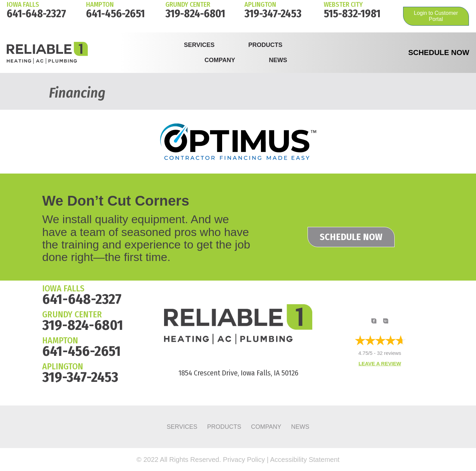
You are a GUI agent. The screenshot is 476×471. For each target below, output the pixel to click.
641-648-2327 (36, 14)
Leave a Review (380, 364)
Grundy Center (188, 4)
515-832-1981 (352, 14)
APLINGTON (63, 367)
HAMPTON (100, 4)
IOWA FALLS (23, 4)
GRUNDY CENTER (72, 315)
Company (220, 60)
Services (199, 45)
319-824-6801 (195, 14)
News (278, 60)
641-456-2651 (115, 14)
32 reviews (389, 353)
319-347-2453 (273, 14)
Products (265, 45)
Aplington (260, 4)
